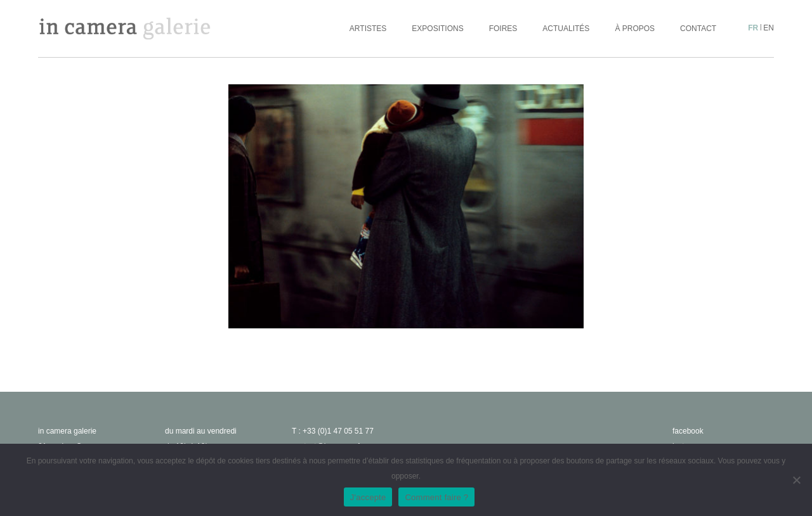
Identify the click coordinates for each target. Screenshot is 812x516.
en (769, 28)
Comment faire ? (436, 497)
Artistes (368, 29)
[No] (796, 480)
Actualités (566, 29)
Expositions (437, 29)
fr (753, 28)
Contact (698, 29)
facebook (688, 431)
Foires (503, 29)
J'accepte (368, 497)
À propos (635, 29)
